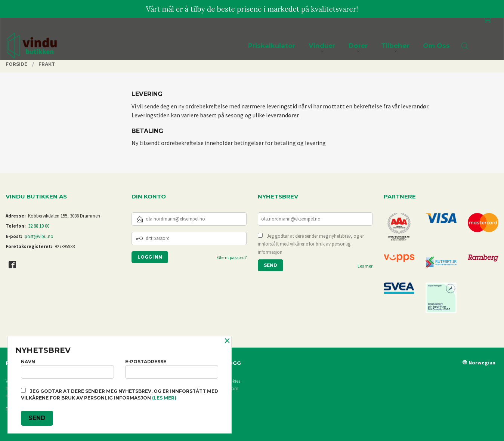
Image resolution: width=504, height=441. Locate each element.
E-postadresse (172, 369)
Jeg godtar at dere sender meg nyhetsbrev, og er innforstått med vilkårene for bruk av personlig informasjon (311, 244)
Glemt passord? (232, 257)
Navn (67, 369)
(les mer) (164, 398)
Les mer (365, 266)
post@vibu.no (39, 236)
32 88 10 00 (39, 226)
